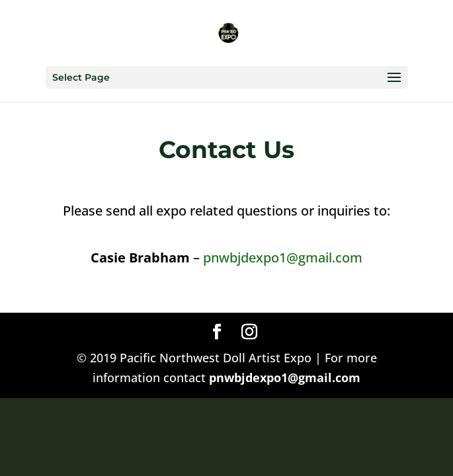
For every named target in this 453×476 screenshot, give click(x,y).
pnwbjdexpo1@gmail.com (283, 258)
